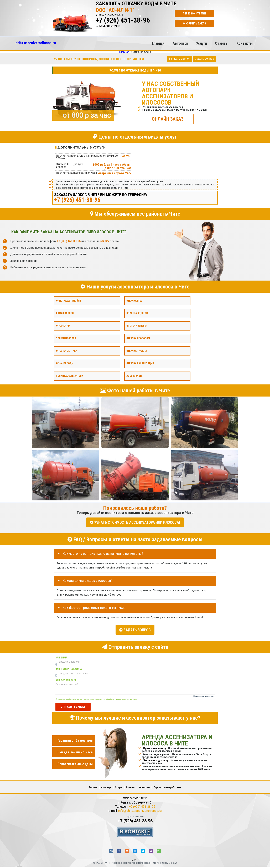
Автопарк (180, 43)
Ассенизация (135, 376)
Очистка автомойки (69, 301)
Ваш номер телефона (69, 668)
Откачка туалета (137, 351)
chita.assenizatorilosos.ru (36, 43)
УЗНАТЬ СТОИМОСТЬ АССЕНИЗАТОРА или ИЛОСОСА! (135, 522)
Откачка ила (134, 301)
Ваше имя (61, 656)
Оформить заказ (194, 24)
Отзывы (222, 43)
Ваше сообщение (66, 679)
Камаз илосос (65, 313)
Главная (158, 43)
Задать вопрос (204, 59)
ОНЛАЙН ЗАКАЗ (168, 119)
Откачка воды (65, 363)
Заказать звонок (180, 59)
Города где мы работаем (167, 786)
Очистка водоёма (137, 313)
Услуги (202, 43)
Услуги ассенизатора (70, 376)
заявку (105, 241)
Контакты (245, 43)
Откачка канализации (140, 363)
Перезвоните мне (194, 14)
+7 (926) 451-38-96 (123, 20)
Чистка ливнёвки (137, 326)
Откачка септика (67, 351)
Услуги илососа (66, 338)
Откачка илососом (138, 338)
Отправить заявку (73, 706)
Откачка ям (63, 326)
